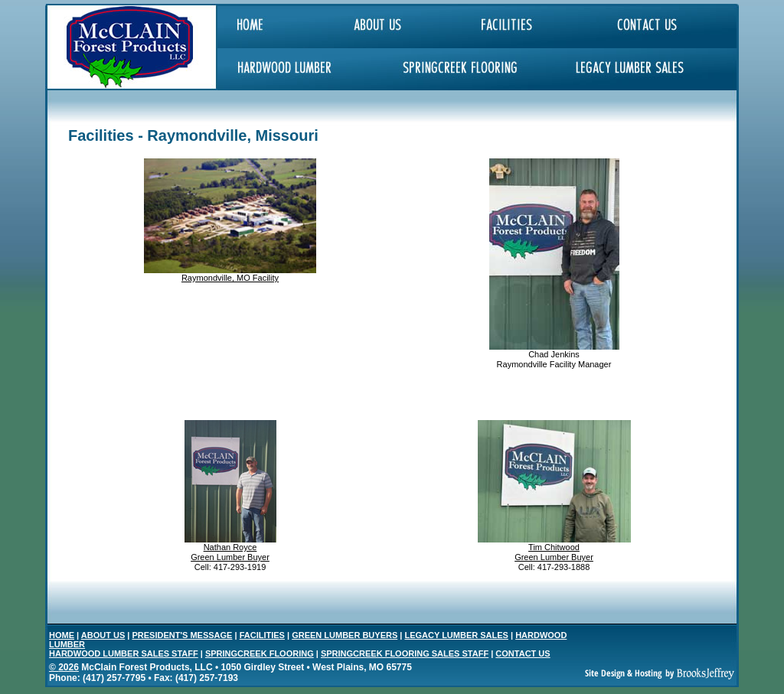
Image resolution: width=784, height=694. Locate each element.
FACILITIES (262, 635)
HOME (62, 635)
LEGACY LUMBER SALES (456, 635)
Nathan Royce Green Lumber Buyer (230, 552)
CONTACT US (523, 653)
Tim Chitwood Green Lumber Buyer (554, 552)
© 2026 (64, 667)
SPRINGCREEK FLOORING (260, 653)
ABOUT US (103, 635)
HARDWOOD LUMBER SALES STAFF (124, 653)
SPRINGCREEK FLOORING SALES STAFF (405, 653)
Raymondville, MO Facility (230, 278)
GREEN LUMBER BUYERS (345, 635)
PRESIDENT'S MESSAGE (182, 635)
